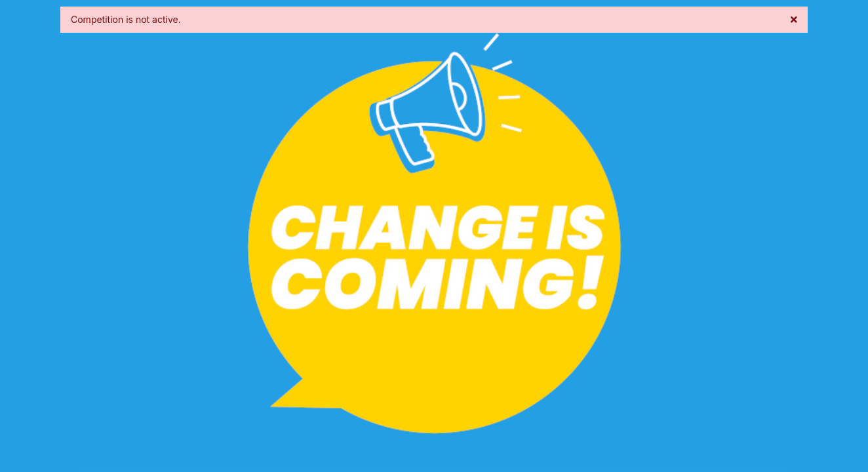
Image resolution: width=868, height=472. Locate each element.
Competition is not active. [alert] (434, 19)
